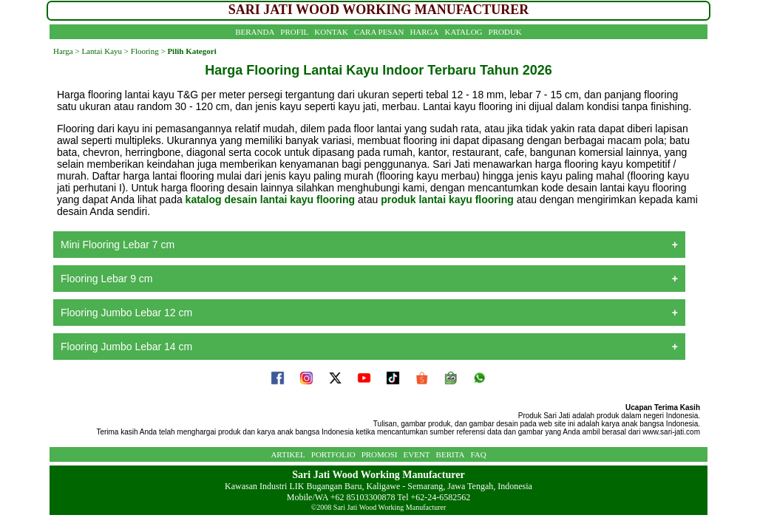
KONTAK (331, 32)
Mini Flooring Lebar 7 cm (118, 245)
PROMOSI (380, 454)
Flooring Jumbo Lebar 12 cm (126, 313)
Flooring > (147, 51)
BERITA (451, 454)
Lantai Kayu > (105, 51)
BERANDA (255, 32)
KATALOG (464, 32)
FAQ (478, 454)
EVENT (417, 454)
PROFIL (294, 32)
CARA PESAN (379, 32)
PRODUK (505, 32)
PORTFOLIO (333, 454)
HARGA (424, 32)
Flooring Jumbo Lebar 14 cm (126, 347)
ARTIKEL (288, 454)
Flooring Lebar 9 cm (107, 279)
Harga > (67, 51)
